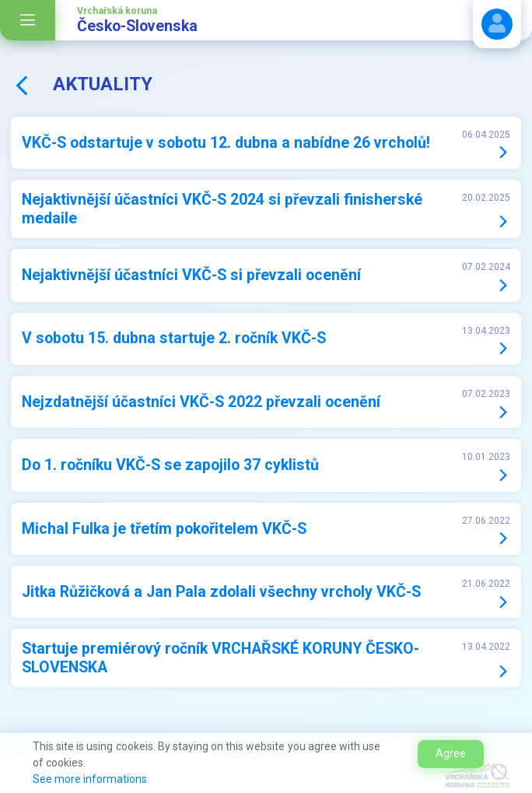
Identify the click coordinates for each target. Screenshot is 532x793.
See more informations (90, 779)
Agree (451, 753)
